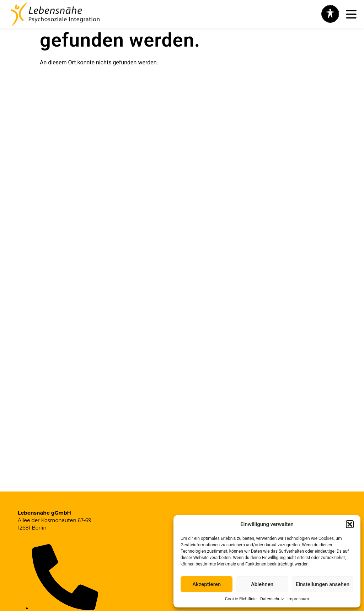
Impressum (298, 599)
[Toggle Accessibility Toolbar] (330, 14)
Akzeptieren (207, 584)
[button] (350, 524)
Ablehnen (262, 584)
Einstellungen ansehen (323, 584)
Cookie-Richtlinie (241, 599)
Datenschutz (272, 599)
